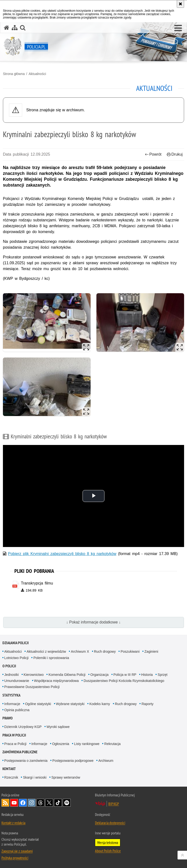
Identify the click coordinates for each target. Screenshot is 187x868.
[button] (178, 28)
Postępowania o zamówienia (26, 761)
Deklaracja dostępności (110, 823)
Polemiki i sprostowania (51, 658)
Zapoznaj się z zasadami (17, 851)
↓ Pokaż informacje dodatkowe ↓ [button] (93, 622)
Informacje (12, 704)
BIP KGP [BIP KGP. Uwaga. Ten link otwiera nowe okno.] (114, 804)
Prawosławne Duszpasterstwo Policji (32, 687)
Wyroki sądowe (58, 727)
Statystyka (11, 695)
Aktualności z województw (46, 651)
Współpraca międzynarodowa (56, 681)
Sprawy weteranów (66, 777)
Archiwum (106, 761)
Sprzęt (162, 675)
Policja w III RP (125, 675)
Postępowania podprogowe (73, 761)
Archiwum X (80, 651)
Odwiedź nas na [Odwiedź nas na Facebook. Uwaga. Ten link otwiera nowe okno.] (23, 803)
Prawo (8, 718)
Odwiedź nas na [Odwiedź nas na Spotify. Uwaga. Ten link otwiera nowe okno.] (67, 803)
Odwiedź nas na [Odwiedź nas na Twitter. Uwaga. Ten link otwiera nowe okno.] (49, 803)
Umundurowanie (17, 681)
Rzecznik (11, 777)
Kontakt (9, 769)
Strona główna (14, 74)
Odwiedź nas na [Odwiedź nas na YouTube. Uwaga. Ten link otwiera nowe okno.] (14, 803)
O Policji (9, 666)
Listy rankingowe (87, 744)
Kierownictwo (34, 675)
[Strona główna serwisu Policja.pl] (7, 28)
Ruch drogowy (105, 651)
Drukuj (175, 154)
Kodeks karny (100, 704)
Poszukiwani (130, 651)
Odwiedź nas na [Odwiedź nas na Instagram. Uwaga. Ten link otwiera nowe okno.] (32, 803)
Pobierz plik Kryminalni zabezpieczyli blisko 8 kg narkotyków (62, 554)
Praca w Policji (14, 735)
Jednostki (12, 675)
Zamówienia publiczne (20, 752)
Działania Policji (16, 643)
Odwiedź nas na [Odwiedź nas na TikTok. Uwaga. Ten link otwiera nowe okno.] (58, 803)
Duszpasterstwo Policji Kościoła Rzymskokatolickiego (124, 681)
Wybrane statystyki (70, 704)
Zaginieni (151, 651)
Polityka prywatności (15, 858)
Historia (147, 675)
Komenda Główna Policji (67, 675)
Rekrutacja (112, 744)
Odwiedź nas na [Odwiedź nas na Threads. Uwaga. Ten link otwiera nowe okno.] (40, 803)
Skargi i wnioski (35, 777)
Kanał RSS (5, 803)
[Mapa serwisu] (15, 28)
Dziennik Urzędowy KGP (23, 727)
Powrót (153, 154)
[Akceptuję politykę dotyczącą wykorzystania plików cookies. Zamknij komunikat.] (180, 4)
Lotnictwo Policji (17, 658)
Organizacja (99, 675)
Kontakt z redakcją (13, 823)
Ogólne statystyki (38, 704)
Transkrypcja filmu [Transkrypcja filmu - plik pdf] (37, 583)
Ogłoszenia (61, 744)
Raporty (147, 704)
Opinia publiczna (17, 710)
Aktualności (37, 74)
